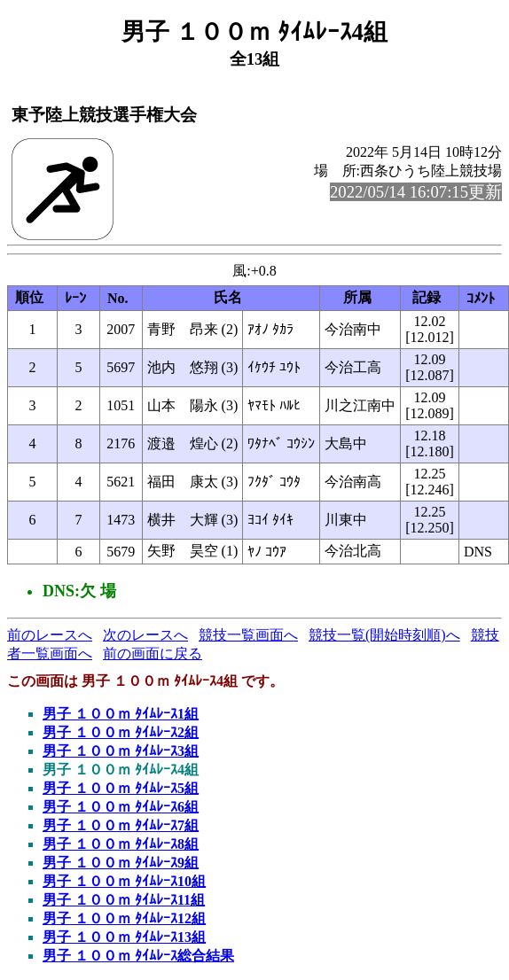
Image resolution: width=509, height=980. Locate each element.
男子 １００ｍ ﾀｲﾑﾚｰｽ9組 (121, 863)
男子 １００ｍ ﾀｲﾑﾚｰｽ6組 (121, 807)
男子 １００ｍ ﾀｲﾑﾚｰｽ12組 (124, 918)
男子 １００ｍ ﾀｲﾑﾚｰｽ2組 (121, 732)
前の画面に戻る (153, 653)
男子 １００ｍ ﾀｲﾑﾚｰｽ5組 (121, 788)
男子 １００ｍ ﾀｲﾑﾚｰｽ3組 (121, 751)
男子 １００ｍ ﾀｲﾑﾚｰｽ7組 (121, 825)
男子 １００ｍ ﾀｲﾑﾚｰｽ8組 (121, 844)
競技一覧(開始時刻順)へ (384, 635)
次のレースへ (145, 635)
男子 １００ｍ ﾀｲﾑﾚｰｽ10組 (124, 881)
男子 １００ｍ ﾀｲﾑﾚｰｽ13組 (124, 937)
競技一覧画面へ (248, 635)
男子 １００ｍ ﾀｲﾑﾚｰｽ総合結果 (138, 956)
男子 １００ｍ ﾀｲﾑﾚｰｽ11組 (124, 900)
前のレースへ (50, 635)
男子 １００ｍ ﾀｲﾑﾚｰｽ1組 (121, 714)
